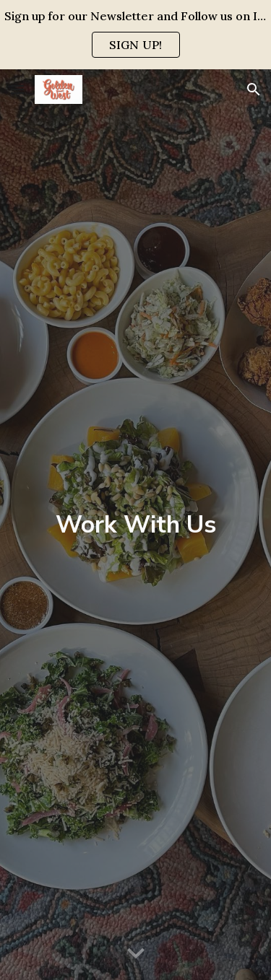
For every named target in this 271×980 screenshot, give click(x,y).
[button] (17, 89)
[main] (136, 525)
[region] (135, 35)
